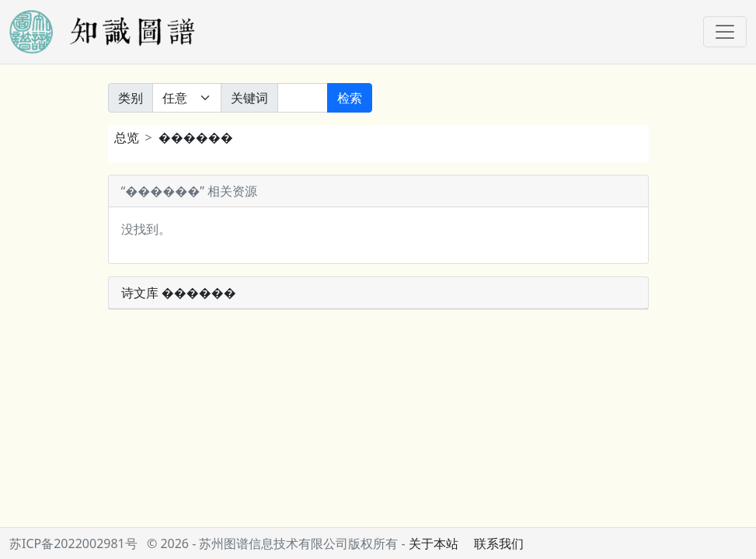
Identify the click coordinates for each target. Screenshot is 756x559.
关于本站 (434, 543)
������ (196, 137)
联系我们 (499, 543)
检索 (350, 98)
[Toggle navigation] (725, 32)
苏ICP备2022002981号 (73, 543)
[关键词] (303, 98)
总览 (127, 137)
